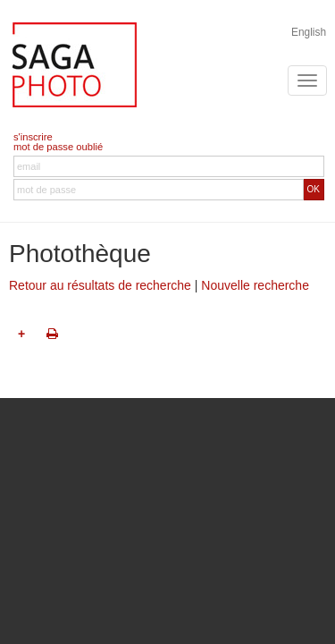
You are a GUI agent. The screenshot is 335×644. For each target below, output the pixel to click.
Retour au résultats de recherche (100, 285)
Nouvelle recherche (255, 285)
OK (314, 189)
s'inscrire (33, 137)
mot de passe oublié (58, 147)
